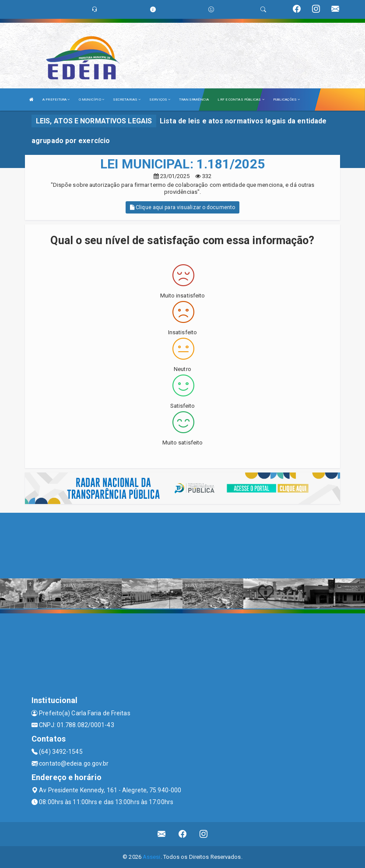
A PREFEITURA (56, 100)
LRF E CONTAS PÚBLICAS (241, 100)
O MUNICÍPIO (91, 100)
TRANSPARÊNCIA (194, 100)
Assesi (152, 857)
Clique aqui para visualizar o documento (182, 207)
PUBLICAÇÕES (286, 100)
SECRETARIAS (127, 100)
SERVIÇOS (160, 100)
